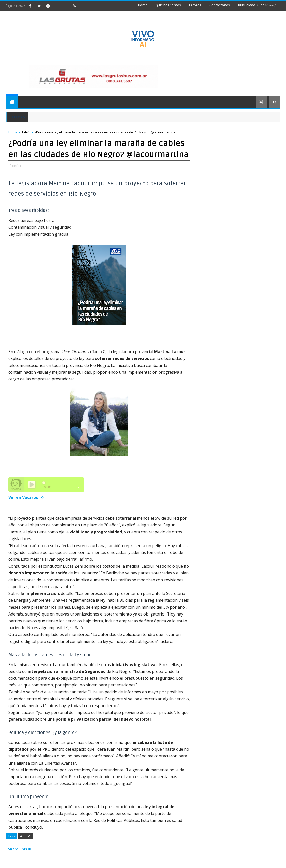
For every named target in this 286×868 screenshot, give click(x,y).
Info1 (26, 132)
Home (143, 5)
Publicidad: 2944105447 (257, 5)
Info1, (18, 166)
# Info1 (25, 836)
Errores (195, 5)
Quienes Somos (168, 5)
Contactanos (220, 5)
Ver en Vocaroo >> (26, 497)
